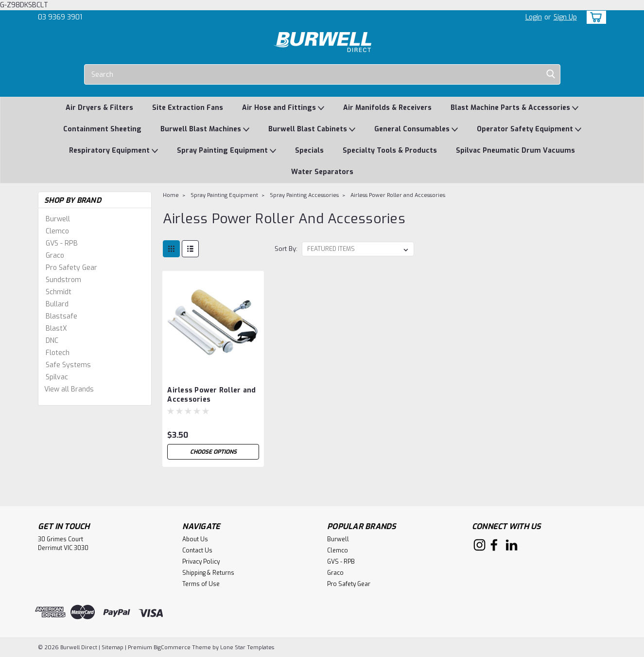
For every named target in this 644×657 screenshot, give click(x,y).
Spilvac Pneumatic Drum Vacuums (515, 151)
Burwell (58, 219)
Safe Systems (68, 365)
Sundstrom (63, 280)
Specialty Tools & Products (390, 151)
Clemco (57, 231)
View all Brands (69, 389)
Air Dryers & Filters (99, 108)
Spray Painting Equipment (226, 151)
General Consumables (416, 130)
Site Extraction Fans (188, 108)
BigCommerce (172, 648)
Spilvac (57, 377)
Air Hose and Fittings (283, 108)
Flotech (58, 353)
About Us (195, 539)
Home (171, 195)
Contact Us (197, 550)
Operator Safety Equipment (529, 130)
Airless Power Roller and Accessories (398, 195)
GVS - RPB (62, 243)
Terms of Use (201, 584)
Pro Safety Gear (71, 268)
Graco (55, 256)
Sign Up (565, 17)
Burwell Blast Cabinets (312, 130)
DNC (52, 341)
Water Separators (322, 172)
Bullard (57, 304)
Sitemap (113, 648)
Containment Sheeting (102, 129)
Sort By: (286, 249)
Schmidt (59, 292)
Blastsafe (61, 316)
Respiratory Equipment (113, 151)
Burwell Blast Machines (205, 130)
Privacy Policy (201, 562)
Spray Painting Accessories (304, 195)
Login (534, 17)
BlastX (56, 328)
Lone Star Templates (247, 648)
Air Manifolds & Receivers (387, 108)
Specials (309, 151)
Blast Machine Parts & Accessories (514, 108)
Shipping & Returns (208, 573)
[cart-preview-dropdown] (594, 17)
